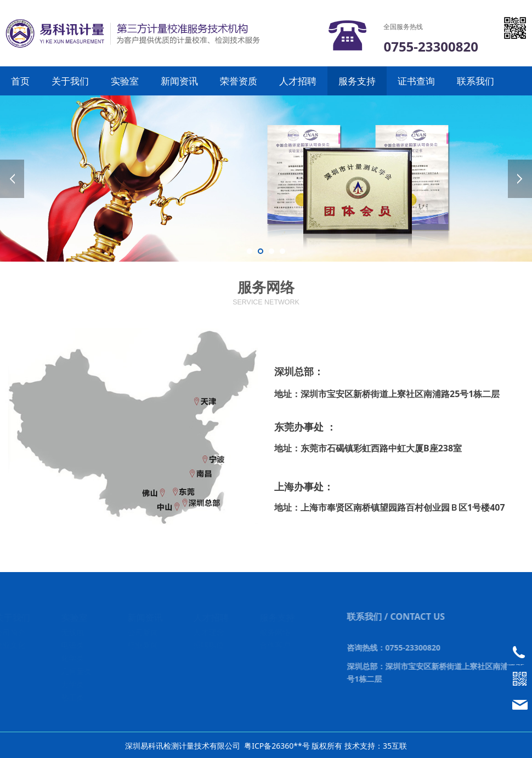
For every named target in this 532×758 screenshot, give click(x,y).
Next (520, 179)
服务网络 (276, 632)
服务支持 (357, 81)
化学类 (73, 658)
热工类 (73, 697)
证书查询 (416, 81)
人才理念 (210, 632)
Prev (12, 179)
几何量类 (77, 671)
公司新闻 (143, 632)
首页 (20, 81)
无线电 (73, 632)
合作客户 (276, 645)
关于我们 (70, 81)
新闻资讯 (179, 81)
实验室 (125, 81)
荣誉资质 (239, 81)
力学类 (73, 684)
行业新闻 (143, 645)
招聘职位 (210, 645)
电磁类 (73, 645)
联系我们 (476, 81)
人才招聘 (298, 81)
